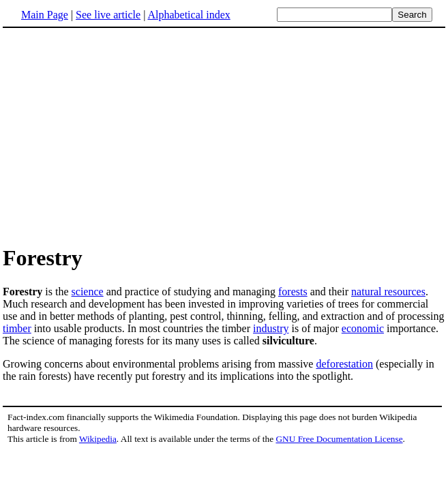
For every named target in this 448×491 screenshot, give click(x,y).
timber (17, 328)
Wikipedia (98, 439)
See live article (108, 15)
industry (271, 328)
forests (293, 292)
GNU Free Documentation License (339, 439)
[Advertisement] (117, 136)
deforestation (344, 364)
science (88, 292)
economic (363, 328)
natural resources (388, 292)
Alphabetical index (189, 15)
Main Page (45, 15)
